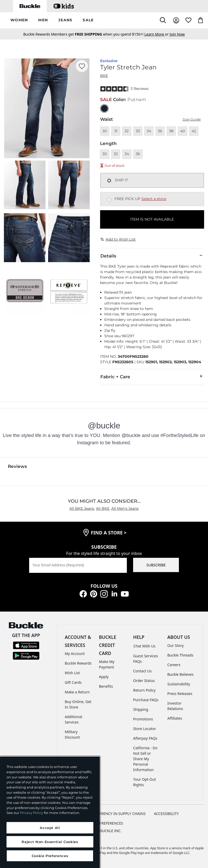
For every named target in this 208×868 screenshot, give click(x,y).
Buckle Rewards (78, 663)
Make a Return (77, 692)
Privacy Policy (32, 813)
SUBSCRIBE (156, 565)
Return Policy (144, 690)
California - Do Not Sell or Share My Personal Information (145, 759)
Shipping (141, 709)
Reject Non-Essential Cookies (50, 842)
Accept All (50, 828)
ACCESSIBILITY (166, 814)
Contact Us (142, 671)
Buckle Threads (180, 655)
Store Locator (145, 729)
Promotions (143, 719)
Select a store (154, 199)
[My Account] (176, 20)
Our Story (176, 645)
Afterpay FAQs (145, 738)
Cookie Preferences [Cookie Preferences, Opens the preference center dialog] (50, 856)
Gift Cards (73, 682)
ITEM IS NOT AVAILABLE (152, 219)
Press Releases (180, 694)
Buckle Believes (181, 674)
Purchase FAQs (146, 700)
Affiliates (175, 718)
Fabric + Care (152, 376)
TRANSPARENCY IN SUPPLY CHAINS (115, 814)
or (157, 34)
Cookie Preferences (104, 823)
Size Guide (192, 119)
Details (152, 256)
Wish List (72, 673)
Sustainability (179, 684)
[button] (19, 20)
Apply (104, 677)
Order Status (144, 681)
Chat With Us (144, 646)
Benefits (106, 686)
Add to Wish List (118, 239)
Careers (174, 665)
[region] (50, 812)
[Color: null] (104, 108)
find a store (109, 533)
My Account (75, 654)
